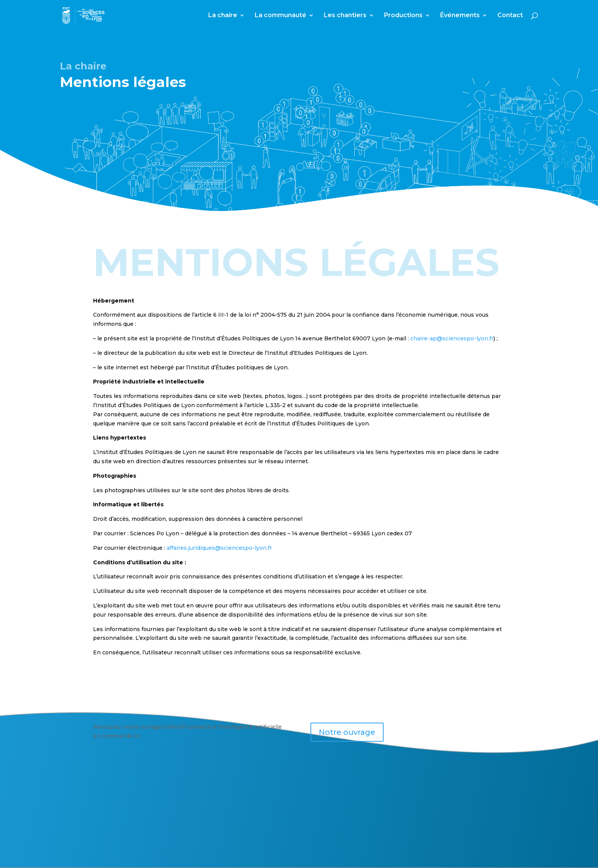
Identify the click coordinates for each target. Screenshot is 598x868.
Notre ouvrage (347, 732)
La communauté (281, 16)
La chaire (223, 16)
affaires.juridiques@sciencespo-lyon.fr (219, 548)
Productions (403, 16)
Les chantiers (345, 16)
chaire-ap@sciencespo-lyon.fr (452, 338)
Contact (510, 16)
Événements (460, 16)
